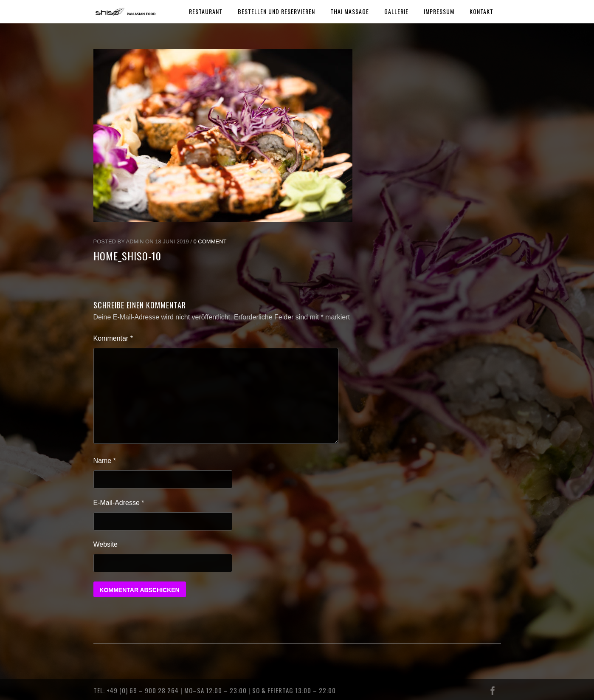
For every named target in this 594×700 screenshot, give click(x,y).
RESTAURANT (206, 11)
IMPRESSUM (439, 11)
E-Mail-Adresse (119, 503)
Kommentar (113, 338)
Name (105, 461)
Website (106, 544)
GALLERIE (396, 11)
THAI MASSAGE (350, 11)
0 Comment (210, 241)
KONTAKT (481, 11)
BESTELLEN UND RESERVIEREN (276, 11)
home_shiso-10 (127, 256)
